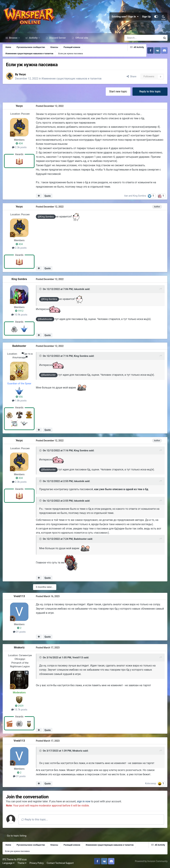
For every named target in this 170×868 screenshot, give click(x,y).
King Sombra (140, 196)
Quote (48, 196)
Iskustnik (79, 289)
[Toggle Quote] (41, 289)
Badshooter (19, 346)
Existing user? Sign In (125, 17)
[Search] (134, 38)
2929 (19, 706)
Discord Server (57, 38)
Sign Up (146, 17)
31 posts (19, 632)
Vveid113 (19, 596)
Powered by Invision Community (151, 861)
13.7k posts (19, 710)
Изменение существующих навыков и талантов (71, 79)
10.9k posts (19, 315)
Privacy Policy (37, 863)
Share (132, 76)
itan (126, 196)
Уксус (22, 74)
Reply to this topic (150, 91)
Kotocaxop (151, 783)
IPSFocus (22, 859)
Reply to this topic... (35, 819)
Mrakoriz (19, 647)
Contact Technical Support (60, 863)
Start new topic (118, 91)
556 (19, 397)
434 (19, 143)
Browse (13, 38)
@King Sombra (46, 217)
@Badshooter (45, 319)
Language (8, 863)
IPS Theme (8, 859)
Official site (81, 38)
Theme (22, 863)
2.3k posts (19, 147)
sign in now (84, 801)
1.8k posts (19, 401)
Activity (33, 38)
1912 (19, 311)
